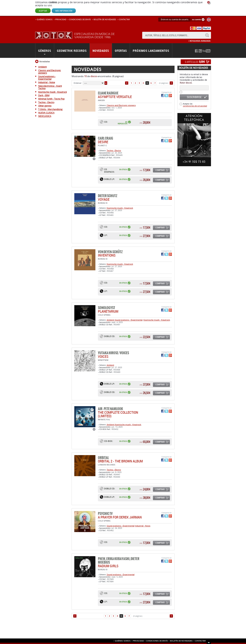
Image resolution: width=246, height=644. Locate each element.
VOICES (103, 356)
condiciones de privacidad (195, 106)
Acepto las (195, 105)
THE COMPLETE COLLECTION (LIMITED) (118, 414)
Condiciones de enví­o (80, 19)
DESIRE (103, 142)
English (209, 20)
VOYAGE (104, 199)
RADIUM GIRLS (108, 566)
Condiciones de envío (157, 641)
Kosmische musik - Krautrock (120, 208)
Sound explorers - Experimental (129, 320)
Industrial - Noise (143, 526)
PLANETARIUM (108, 311)
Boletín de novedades (105, 19)
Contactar (124, 19)
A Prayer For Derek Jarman (120, 517)
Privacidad (61, 19)
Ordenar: (78, 83)
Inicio (37, 61)
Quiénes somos (45, 19)
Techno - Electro (114, 150)
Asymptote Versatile (115, 97)
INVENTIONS (107, 255)
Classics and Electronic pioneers (121, 105)
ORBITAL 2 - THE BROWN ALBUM (120, 461)
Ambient (111, 320)
